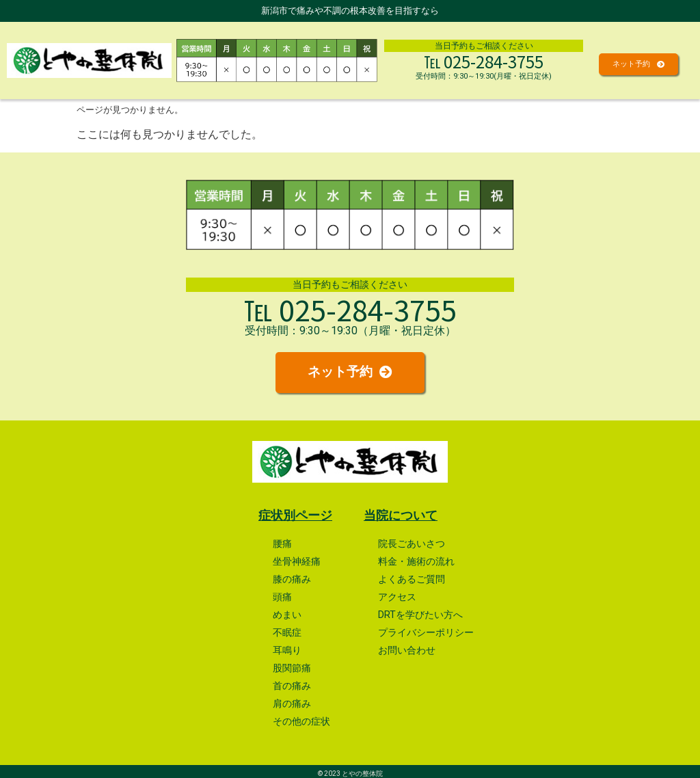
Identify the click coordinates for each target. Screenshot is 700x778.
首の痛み (292, 683)
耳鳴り (287, 647)
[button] (638, 64)
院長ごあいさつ (412, 540)
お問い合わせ (407, 647)
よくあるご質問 (412, 576)
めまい (287, 612)
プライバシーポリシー (426, 629)
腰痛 (282, 540)
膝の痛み (292, 576)
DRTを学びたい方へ (420, 612)
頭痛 (282, 594)
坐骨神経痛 (297, 558)
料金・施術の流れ (416, 558)
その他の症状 (301, 718)
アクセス (397, 594)
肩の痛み (292, 700)
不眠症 (287, 629)
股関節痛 (292, 665)
